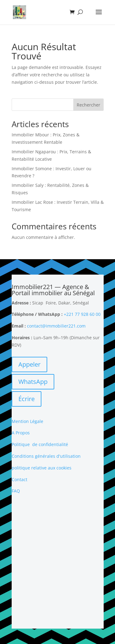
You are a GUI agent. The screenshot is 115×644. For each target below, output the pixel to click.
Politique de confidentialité (40, 444)
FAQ (16, 491)
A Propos (21, 433)
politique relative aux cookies (42, 468)
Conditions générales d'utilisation (46, 456)
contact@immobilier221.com (56, 326)
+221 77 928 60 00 (82, 314)
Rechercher (88, 105)
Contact (19, 479)
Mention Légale (27, 421)
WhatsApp (33, 382)
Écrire (27, 399)
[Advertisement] (57, 562)
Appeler (29, 364)
